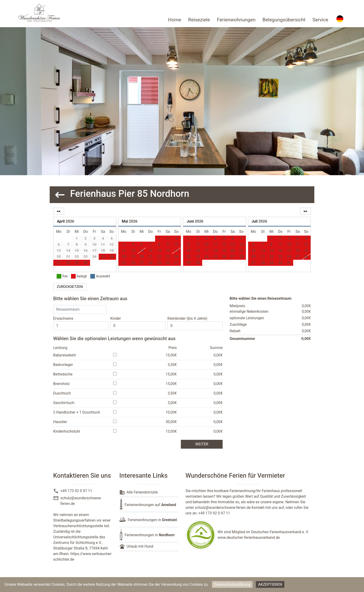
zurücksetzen (70, 287)
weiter (202, 444)
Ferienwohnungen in (152, 520)
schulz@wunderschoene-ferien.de (223, 508)
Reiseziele (199, 20)
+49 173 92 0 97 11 (76, 491)
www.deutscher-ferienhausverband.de (249, 538)
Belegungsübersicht (284, 20)
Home (175, 20)
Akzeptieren (270, 584)
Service (320, 20)
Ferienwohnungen (236, 20)
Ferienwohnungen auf (150, 505)
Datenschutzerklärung (232, 584)
